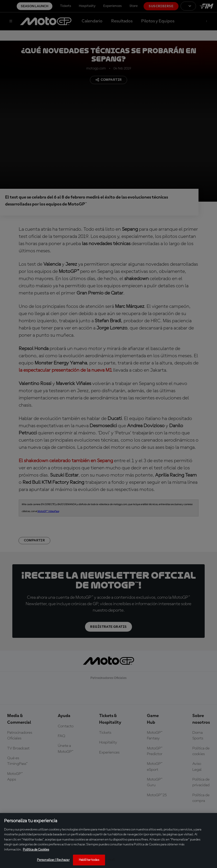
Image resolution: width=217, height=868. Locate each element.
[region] (108, 840)
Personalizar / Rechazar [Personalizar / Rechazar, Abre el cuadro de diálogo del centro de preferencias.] (53, 860)
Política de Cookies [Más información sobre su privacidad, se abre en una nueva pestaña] (36, 850)
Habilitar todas (89, 860)
